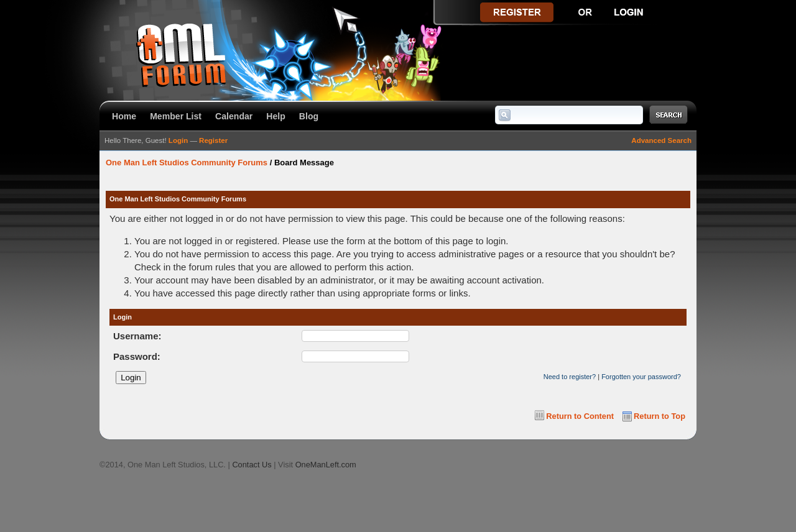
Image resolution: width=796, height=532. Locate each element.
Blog (309, 116)
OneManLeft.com (326, 465)
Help (276, 116)
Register (213, 140)
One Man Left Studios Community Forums (187, 163)
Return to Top (659, 416)
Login (178, 140)
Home (124, 116)
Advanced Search (661, 140)
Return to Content (580, 416)
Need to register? (570, 377)
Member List (176, 116)
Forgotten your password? (641, 377)
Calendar (234, 116)
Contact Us (252, 465)
